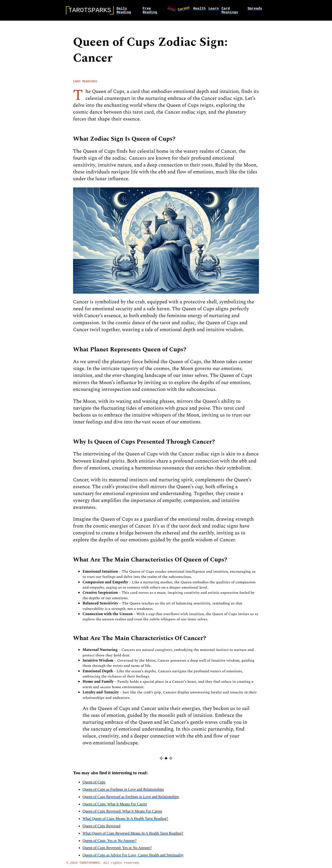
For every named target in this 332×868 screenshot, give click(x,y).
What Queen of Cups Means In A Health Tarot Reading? (125, 821)
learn (214, 9)
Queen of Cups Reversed (101, 829)
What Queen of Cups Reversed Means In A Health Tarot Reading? (133, 836)
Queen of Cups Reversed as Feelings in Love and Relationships (131, 799)
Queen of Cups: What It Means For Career (115, 807)
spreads (255, 9)
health (199, 9)
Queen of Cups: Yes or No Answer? (110, 843)
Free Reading (150, 11)
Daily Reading (124, 11)
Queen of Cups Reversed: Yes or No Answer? (117, 850)
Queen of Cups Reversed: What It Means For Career (122, 814)
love (172, 9)
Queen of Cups (94, 785)
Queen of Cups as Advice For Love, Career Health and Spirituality (133, 858)
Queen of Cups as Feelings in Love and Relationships (123, 792)
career (184, 9)
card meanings (230, 11)
